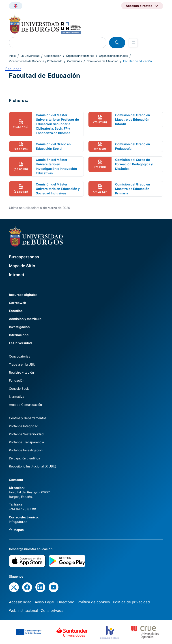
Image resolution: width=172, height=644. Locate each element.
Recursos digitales (23, 295)
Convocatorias (19, 356)
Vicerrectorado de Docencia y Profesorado (36, 61)
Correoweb (18, 303)
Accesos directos (139, 6)
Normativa (17, 397)
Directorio (66, 602)
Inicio (12, 56)
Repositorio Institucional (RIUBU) (33, 466)
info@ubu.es (18, 522)
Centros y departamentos (28, 418)
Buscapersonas (24, 257)
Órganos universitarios (80, 56)
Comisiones (74, 61)
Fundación (17, 380)
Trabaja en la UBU (22, 364)
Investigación (19, 327)
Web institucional (23, 610)
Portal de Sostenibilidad (26, 434)
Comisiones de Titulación (102, 61)
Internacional (19, 335)
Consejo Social (20, 388)
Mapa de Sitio (22, 266)
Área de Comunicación (25, 405)
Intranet (17, 275)
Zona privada (52, 610)
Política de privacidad (131, 602)
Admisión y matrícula (25, 319)
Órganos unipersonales (113, 56)
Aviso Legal (44, 602)
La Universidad (30, 56)
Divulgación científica (25, 458)
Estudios (16, 311)
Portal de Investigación (26, 450)
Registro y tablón (21, 372)
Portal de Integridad (24, 426)
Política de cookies (94, 602)
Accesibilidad (20, 602)
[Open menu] (133, 43)
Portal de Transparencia (26, 442)
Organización (53, 56)
